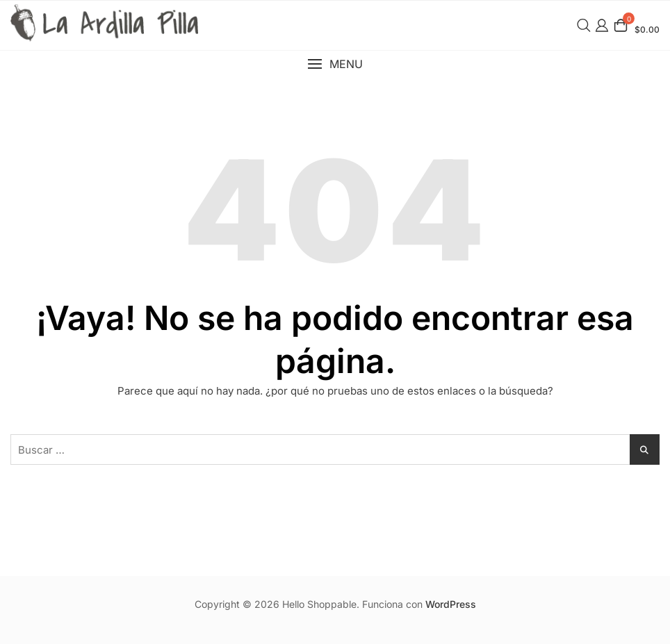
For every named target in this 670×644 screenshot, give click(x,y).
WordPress (451, 604)
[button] (335, 64)
